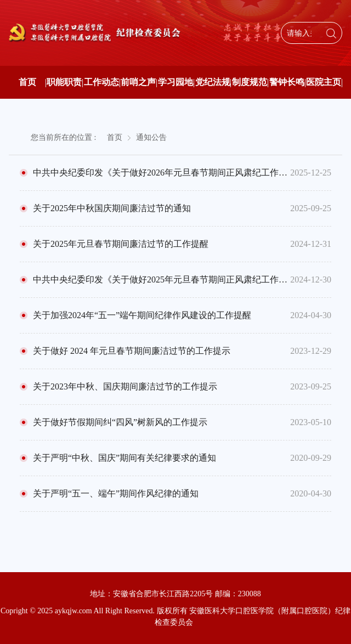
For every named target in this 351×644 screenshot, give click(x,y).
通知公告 (151, 137)
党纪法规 (213, 82)
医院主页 (324, 82)
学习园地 (175, 82)
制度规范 (250, 82)
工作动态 (101, 82)
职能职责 (64, 82)
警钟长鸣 (287, 82)
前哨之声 (138, 82)
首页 (27, 82)
